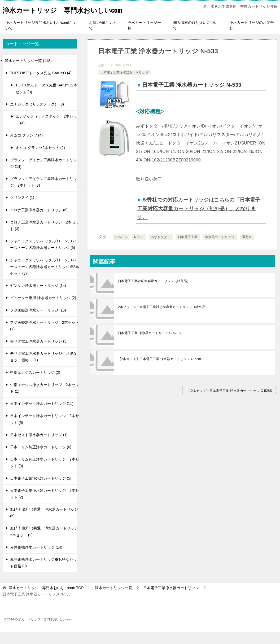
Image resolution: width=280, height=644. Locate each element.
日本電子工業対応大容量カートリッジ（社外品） (154, 292)
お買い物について (102, 37)
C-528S (121, 248)
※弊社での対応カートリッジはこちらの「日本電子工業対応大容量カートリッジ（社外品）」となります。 (200, 220)
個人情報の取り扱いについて (195, 37)
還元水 (247, 248)
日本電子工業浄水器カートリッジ (124, 84)
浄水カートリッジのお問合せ (252, 37)
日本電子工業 (188, 248)
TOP (46, 600)
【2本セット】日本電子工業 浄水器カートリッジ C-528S (160, 370)
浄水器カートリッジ (220, 248)
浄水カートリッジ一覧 (144, 37)
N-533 (139, 248)
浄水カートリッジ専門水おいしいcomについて (40, 37)
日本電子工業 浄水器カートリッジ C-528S (149, 344)
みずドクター (161, 248)
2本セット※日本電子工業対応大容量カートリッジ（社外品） (163, 318)
